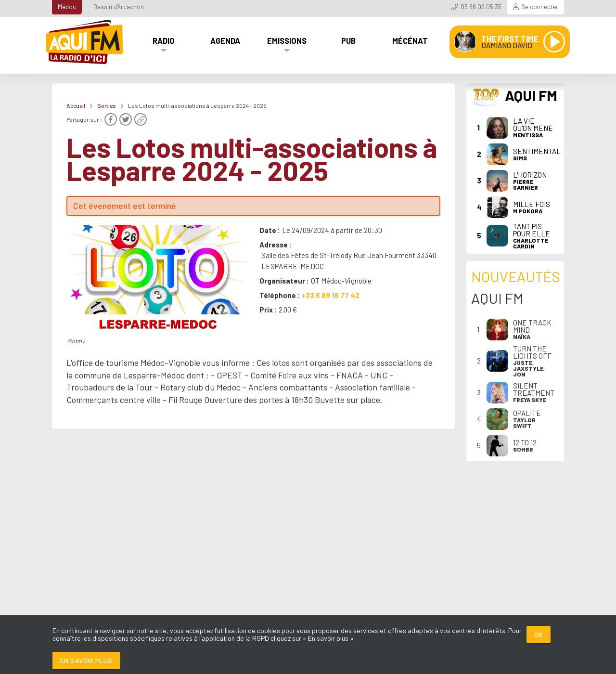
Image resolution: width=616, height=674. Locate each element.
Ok (539, 634)
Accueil (76, 105)
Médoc (67, 7)
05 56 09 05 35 (481, 7)
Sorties (107, 105)
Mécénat (410, 40)
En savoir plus (86, 660)
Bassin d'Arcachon (119, 7)
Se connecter (540, 7)
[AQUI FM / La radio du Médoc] (85, 42)
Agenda (225, 40)
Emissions (287, 40)
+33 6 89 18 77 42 (331, 295)
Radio (164, 40)
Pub (348, 40)
